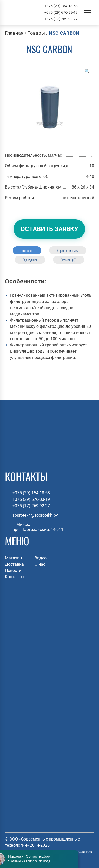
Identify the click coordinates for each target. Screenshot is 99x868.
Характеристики (68, 250)
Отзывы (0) (69, 260)
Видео (41, 558)
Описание (27, 250)
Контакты (15, 577)
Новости (13, 570)
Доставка (14, 564)
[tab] (27, 250)
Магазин (13, 558)
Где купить (30, 260)
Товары (36, 33)
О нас (40, 564)
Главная (14, 33)
